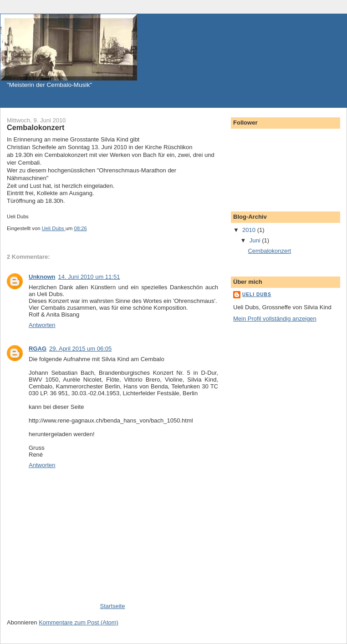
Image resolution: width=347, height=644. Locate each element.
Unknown (42, 277)
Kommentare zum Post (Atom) (79, 622)
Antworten (42, 325)
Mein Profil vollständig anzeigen (275, 319)
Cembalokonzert (269, 251)
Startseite (113, 606)
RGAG (38, 349)
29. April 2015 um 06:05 (80, 349)
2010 (250, 230)
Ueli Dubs (257, 294)
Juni (256, 240)
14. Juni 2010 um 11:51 (89, 277)
